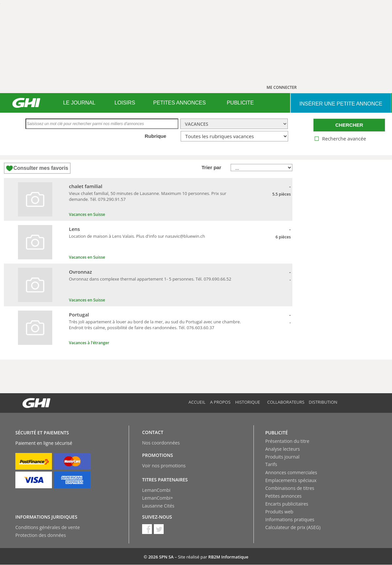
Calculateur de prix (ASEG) (293, 527)
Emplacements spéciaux (291, 480)
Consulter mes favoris (41, 168)
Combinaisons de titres (290, 488)
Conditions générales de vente (48, 527)
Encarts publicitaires (287, 504)
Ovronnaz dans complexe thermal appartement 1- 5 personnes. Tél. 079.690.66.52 (150, 279)
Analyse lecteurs (283, 449)
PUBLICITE (240, 103)
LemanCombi (156, 490)
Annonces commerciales (291, 472)
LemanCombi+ (158, 498)
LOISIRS (125, 103)
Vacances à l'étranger (89, 343)
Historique (248, 402)
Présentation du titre (287, 441)
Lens (74, 229)
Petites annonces (283, 496)
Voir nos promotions (164, 466)
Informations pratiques (290, 519)
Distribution (323, 402)
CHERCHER (349, 125)
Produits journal (282, 457)
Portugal (79, 315)
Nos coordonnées (161, 443)
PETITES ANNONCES (180, 103)
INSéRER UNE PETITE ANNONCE (341, 104)
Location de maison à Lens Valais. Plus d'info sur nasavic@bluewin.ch (137, 236)
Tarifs (271, 464)
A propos (220, 402)
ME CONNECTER (282, 87)
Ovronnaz (80, 272)
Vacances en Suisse (87, 214)
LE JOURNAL (79, 103)
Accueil (197, 402)
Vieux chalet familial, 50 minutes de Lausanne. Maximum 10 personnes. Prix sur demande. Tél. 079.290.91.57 (148, 196)
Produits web (279, 512)
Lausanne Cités (158, 506)
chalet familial (86, 186)
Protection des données (41, 535)
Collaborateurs (286, 402)
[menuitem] (79, 103)
